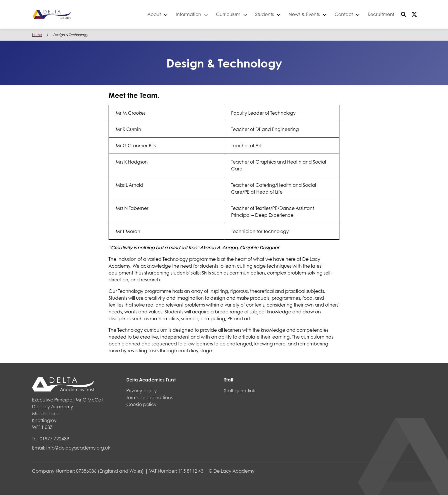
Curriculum (228, 14)
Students (264, 14)
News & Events (304, 14)
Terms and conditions (149, 397)
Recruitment (381, 14)
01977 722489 (54, 439)
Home (37, 35)
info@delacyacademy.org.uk (78, 448)
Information (188, 14)
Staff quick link (240, 390)
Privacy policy (142, 390)
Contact (344, 14)
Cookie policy (141, 404)
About (154, 14)
